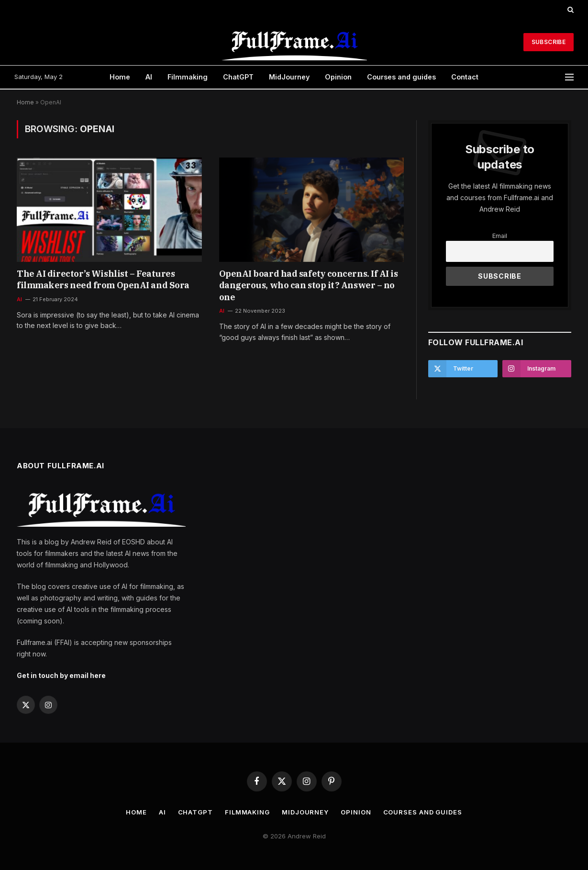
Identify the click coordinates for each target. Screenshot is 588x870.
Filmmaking (188, 77)
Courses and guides (401, 77)
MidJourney (289, 77)
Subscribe (549, 42)
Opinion (338, 77)
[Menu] (569, 77)
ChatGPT (238, 77)
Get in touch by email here (61, 675)
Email (500, 236)
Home (120, 77)
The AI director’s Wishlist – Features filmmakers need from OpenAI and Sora (103, 279)
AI (149, 77)
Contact (465, 77)
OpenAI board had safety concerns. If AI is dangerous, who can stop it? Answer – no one (309, 285)
